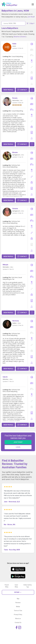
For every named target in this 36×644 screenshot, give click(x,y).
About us (18, 619)
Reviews (18, 603)
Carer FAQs (16, 586)
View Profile (8, 90)
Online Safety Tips (28, 586)
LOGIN (18, 447)
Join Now (31, 17)
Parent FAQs (7, 586)
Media (18, 607)
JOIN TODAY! (18, 442)
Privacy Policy (18, 615)
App (18, 599)
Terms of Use (18, 611)
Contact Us (18, 623)
